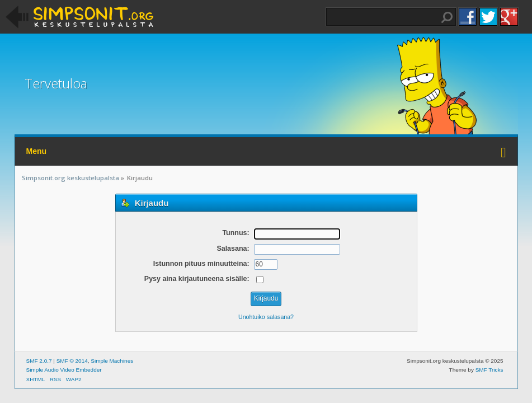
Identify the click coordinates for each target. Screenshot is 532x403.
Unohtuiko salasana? (266, 317)
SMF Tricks (489, 370)
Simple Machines (112, 361)
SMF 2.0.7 (39, 361)
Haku (447, 17)
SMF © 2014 (72, 361)
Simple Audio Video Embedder (64, 370)
